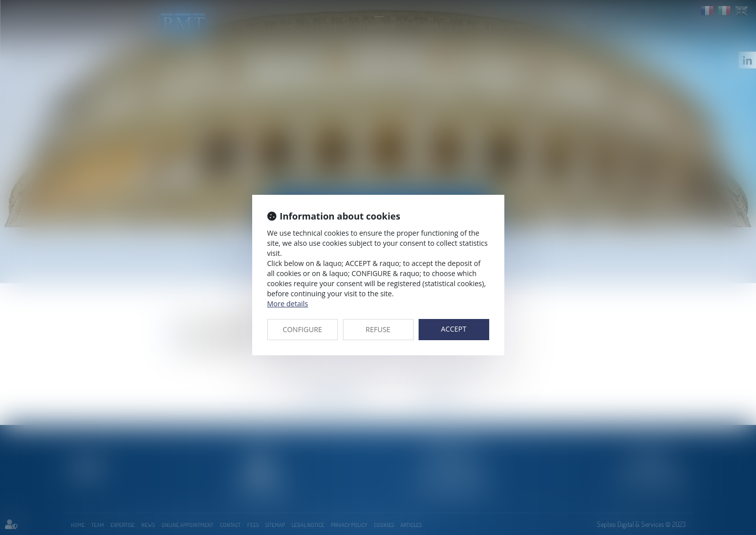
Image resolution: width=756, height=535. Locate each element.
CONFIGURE (302, 329)
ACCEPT (453, 329)
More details (288, 304)
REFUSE (378, 329)
